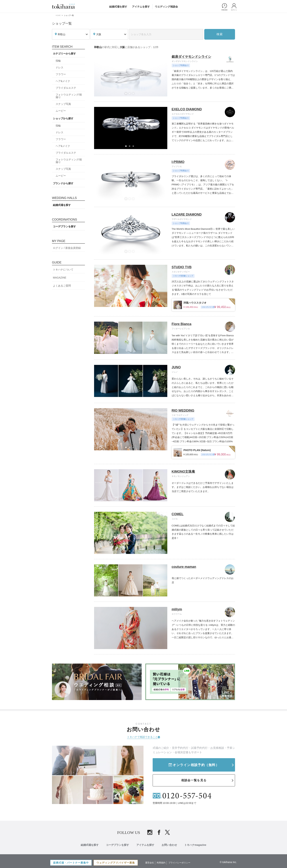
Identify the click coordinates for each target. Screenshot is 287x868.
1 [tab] (127, 95)
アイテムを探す (141, 7)
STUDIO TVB (182, 267)
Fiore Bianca (182, 324)
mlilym (177, 609)
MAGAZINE (60, 278)
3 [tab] (134, 95)
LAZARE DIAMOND (187, 215)
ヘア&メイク (63, 81)
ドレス (59, 67)
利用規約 (161, 863)
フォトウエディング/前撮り (69, 96)
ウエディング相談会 (166, 7)
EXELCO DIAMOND (187, 109)
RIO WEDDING (183, 411)
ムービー (61, 111)
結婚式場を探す (118, 7)
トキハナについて (63, 270)
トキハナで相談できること (142, 737)
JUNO (176, 367)
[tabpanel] (131, 75)
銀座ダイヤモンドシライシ (191, 57)
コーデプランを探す (64, 226)
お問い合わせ (169, 845)
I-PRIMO (178, 162)
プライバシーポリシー (179, 863)
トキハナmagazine (195, 845)
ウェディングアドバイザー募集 (116, 863)
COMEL (178, 514)
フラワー (61, 74)
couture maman (184, 567)
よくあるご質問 (62, 286)
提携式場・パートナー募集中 (71, 863)
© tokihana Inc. (228, 862)
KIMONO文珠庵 (183, 472)
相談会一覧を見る (194, 780)
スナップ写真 (63, 104)
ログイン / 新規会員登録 (67, 248)
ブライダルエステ (66, 88)
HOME (58, 15)
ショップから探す (63, 118)
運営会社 (150, 863)
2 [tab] (131, 95)
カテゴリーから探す (64, 54)
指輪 (58, 61)
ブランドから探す (63, 183)
